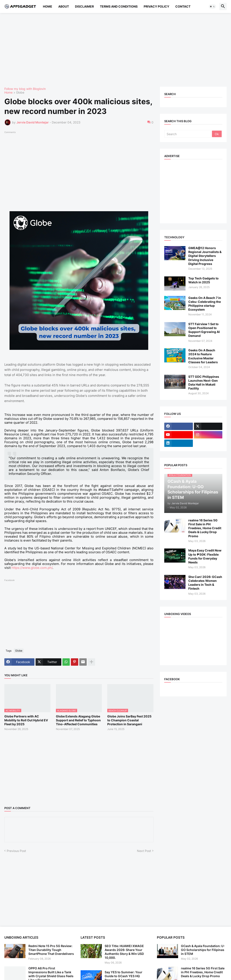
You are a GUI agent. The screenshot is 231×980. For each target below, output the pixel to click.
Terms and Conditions (119, 6)
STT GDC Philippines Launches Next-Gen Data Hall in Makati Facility (204, 383)
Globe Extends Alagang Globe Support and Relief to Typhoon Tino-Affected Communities (78, 720)
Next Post (144, 851)
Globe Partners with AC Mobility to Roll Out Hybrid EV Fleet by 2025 (26, 720)
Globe (20, 93)
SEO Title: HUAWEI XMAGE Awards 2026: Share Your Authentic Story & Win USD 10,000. (124, 952)
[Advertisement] (115, 50)
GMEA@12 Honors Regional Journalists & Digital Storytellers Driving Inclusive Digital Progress (205, 256)
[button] (212, 6)
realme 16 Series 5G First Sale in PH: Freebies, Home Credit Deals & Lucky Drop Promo (205, 528)
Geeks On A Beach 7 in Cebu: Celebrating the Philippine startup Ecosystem (205, 304)
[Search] (188, 134)
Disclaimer (84, 6)
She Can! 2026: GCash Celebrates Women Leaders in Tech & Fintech (205, 583)
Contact (183, 6)
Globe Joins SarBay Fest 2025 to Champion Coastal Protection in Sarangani (129, 720)
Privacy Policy (156, 6)
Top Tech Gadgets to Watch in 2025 (203, 280)
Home (48, 6)
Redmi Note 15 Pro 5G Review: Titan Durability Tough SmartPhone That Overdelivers (51, 950)
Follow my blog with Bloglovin (25, 89)
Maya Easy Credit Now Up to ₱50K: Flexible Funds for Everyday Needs (205, 556)
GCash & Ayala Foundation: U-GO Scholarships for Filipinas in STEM (203, 950)
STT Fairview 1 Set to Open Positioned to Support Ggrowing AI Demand (204, 330)
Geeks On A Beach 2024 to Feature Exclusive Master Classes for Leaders (203, 356)
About (64, 6)
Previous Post (16, 851)
